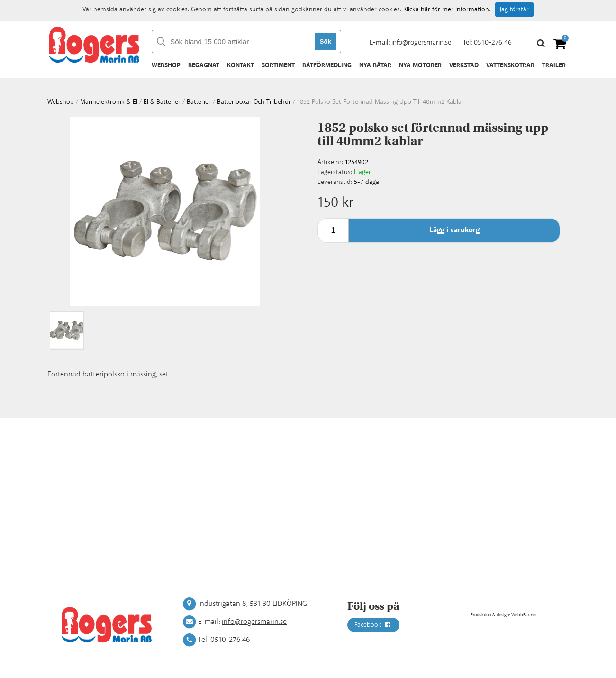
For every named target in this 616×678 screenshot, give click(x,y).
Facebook (373, 625)
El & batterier (162, 102)
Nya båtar (375, 65)
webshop (61, 102)
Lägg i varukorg (454, 230)
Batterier (199, 102)
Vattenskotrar (510, 65)
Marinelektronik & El (109, 102)
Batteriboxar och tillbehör (254, 102)
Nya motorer (420, 65)
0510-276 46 (493, 42)
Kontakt (240, 65)
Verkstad (464, 65)
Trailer (554, 65)
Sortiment (278, 65)
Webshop (166, 65)
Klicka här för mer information (446, 9)
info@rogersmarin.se (421, 42)
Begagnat (204, 65)
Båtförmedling (327, 65)
